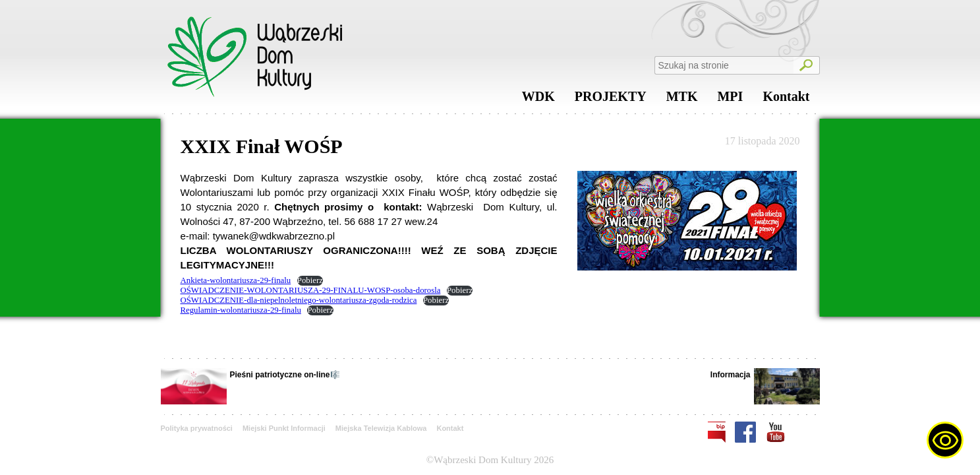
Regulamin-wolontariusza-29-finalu (241, 310)
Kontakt (786, 100)
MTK (682, 100)
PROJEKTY (611, 100)
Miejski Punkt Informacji (284, 428)
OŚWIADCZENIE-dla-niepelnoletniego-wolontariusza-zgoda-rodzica (299, 300)
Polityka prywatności (197, 428)
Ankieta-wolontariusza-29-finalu (236, 280)
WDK (538, 100)
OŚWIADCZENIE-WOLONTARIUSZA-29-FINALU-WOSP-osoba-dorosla (311, 290)
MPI (730, 100)
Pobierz (310, 280)
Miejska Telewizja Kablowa (381, 428)
